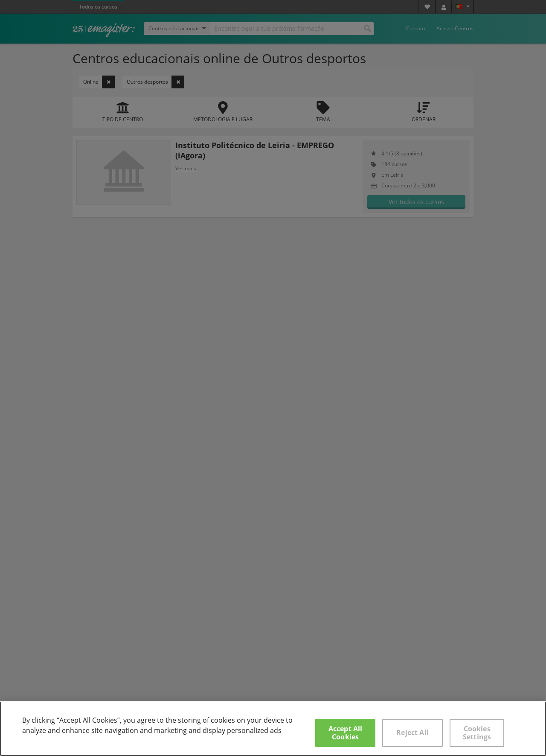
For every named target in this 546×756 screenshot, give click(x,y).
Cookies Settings (477, 733)
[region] (273, 729)
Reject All (412, 733)
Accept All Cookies (346, 733)
